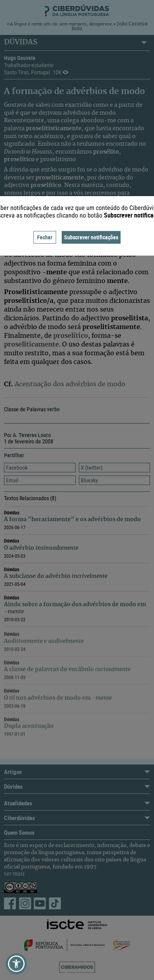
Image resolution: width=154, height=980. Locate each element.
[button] (16, 964)
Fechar (45, 237)
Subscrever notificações (91, 237)
